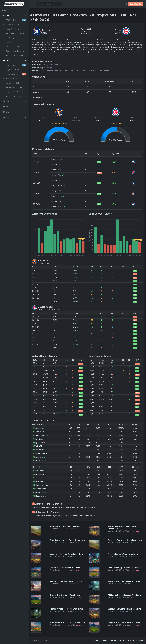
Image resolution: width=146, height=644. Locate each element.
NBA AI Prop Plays (16, 74)
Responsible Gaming (101, 641)
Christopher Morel (42, 485)
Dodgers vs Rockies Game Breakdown (66, 554)
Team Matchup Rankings (15, 56)
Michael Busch (40, 482)
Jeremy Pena (40, 450)
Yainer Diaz (39, 446)
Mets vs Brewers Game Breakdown (123, 554)
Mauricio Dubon (41, 461)
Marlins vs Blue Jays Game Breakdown (67, 581)
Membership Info (137, 641)
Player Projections (12, 29)
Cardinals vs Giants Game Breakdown (125, 609)
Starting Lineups (12, 79)
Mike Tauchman (41, 474)
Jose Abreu (39, 457)
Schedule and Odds (13, 47)
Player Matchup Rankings (15, 51)
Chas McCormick (41, 453)
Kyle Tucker (40, 443)
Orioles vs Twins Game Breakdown (65, 568)
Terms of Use (114, 641)
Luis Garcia (39, 439)
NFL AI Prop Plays (12, 38)
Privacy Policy (125, 641)
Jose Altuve (40, 428)
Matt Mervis (40, 492)
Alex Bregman (40, 432)
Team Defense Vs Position (15, 33)
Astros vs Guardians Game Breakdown (125, 540)
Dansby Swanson (41, 489)
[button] (14, 15)
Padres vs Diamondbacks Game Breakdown (122, 527)
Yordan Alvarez (41, 435)
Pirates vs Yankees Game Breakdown (66, 609)
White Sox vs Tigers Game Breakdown (125, 568)
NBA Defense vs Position (15, 88)
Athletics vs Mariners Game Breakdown (67, 540)
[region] (14, 325)
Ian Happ (39, 478)
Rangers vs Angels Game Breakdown (124, 581)
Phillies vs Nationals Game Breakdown (125, 595)
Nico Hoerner (40, 471)
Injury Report (11, 42)
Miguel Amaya (40, 496)
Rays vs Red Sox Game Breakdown (65, 595)
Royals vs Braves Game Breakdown (65, 526)
